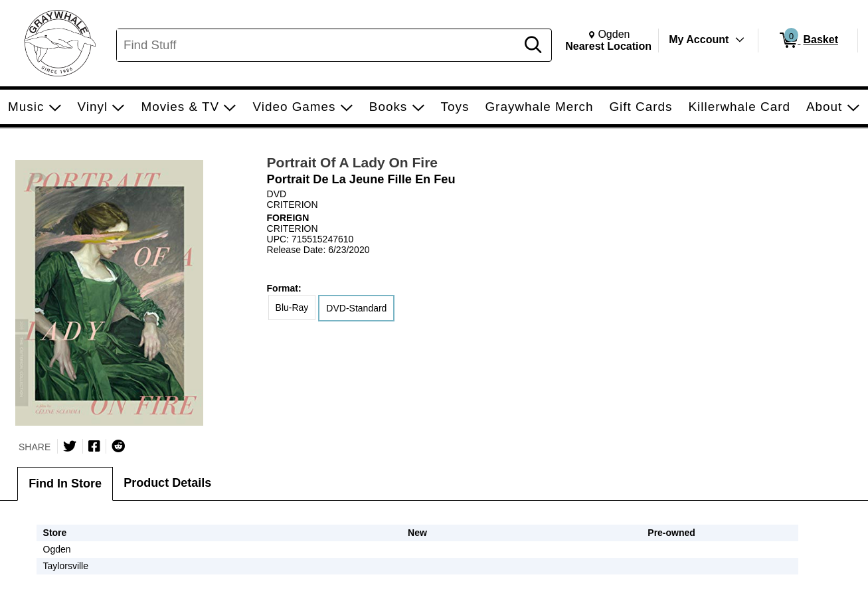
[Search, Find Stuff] (318, 45)
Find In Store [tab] (65, 483)
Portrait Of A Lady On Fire (352, 162)
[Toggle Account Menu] (740, 40)
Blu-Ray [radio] (292, 307)
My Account (699, 40)
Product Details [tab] (167, 483)
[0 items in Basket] (808, 41)
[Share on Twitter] (70, 446)
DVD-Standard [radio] (356, 308)
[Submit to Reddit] (118, 446)
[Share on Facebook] (94, 446)
